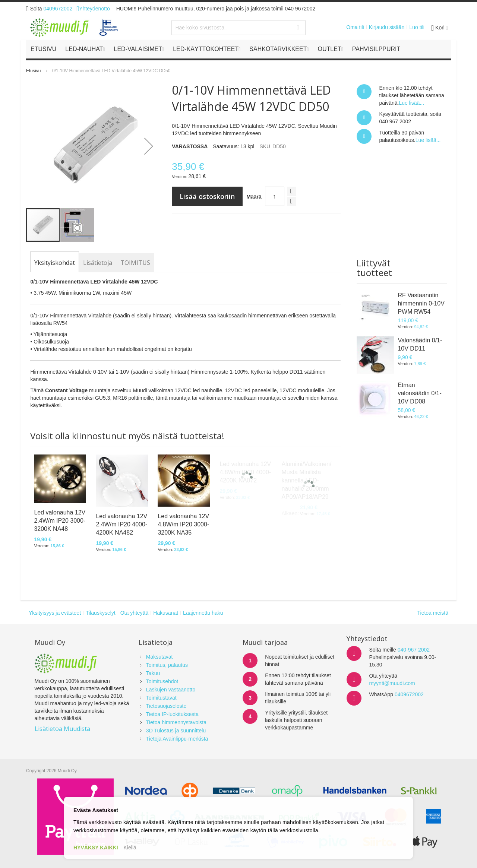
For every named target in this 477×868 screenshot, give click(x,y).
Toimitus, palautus (167, 665)
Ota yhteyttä (134, 613)
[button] (149, 146)
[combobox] (238, 28)
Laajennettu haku (203, 613)
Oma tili (355, 27)
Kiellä (130, 848)
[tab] (55, 263)
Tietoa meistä (433, 613)
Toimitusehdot (162, 681)
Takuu (153, 673)
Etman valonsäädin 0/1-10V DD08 (419, 393)
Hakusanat (166, 613)
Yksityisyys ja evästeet (55, 613)
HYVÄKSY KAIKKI (96, 848)
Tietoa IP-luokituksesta (172, 714)
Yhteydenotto (93, 9)
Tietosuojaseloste (166, 706)
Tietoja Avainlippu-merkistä (177, 739)
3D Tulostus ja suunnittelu (176, 731)
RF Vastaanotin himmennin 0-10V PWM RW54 (421, 303)
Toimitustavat (161, 698)
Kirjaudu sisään (387, 27)
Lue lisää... (411, 103)
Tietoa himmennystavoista (176, 722)
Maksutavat (159, 657)
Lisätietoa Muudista (62, 729)
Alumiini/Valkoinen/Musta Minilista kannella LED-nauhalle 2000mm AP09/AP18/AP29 (306, 480)
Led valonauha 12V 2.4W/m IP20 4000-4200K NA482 (121, 524)
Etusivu (33, 71)
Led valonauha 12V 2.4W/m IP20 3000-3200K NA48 (60, 521)
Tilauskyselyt (101, 613)
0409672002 (58, 9)
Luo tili (417, 27)
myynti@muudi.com (392, 683)
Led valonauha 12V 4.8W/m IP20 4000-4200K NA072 (245, 472)
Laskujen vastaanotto (171, 690)
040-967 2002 (414, 650)
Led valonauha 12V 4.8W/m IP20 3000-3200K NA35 (183, 524)
